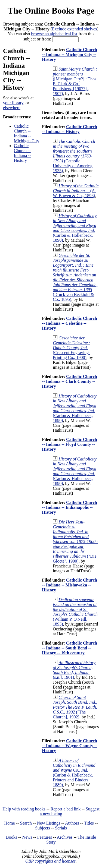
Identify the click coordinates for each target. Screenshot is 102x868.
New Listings (48, 823)
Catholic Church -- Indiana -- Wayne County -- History (69, 746)
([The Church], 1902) (75, 707)
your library (13, 103)
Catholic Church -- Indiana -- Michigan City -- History (69, 54)
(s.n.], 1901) (74, 670)
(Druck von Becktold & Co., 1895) (75, 277)
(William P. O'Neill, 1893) (75, 612)
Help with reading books (24, 809)
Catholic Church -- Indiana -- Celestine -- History (69, 323)
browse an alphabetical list (54, 34)
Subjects (42, 828)
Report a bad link (66, 809)
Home (10, 823)
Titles (89, 823)
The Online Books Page (51, 11)
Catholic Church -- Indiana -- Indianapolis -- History (69, 507)
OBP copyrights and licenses (50, 861)
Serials (61, 828)
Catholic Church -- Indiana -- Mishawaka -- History (69, 585)
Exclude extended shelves (74, 29)
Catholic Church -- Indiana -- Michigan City (27, 133)
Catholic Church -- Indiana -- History (22, 153)
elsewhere (12, 108)
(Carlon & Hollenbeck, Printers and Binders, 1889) (74, 773)
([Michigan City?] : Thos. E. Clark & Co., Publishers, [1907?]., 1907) (75, 81)
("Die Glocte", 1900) (75, 542)
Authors (72, 823)
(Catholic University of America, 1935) (74, 156)
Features (45, 837)
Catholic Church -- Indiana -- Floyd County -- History (69, 444)
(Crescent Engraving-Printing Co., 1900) (72, 348)
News (27, 837)
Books (12, 837)
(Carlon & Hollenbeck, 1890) (75, 228)
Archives (65, 837)
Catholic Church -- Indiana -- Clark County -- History (69, 381)
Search (26, 823)
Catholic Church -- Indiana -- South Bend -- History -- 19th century (69, 648)
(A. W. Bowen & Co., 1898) (76, 191)
